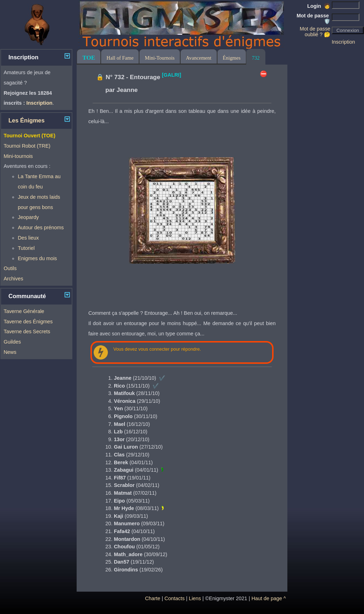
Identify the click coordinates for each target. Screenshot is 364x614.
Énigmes (232, 58)
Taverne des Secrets (27, 331)
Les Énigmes (27, 120)
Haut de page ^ (269, 598)
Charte (153, 598)
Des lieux (28, 238)
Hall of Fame (120, 58)
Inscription (343, 42)
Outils (10, 268)
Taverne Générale (24, 311)
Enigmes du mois (37, 258)
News (10, 352)
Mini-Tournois (160, 58)
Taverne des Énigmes (28, 322)
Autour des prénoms (41, 227)
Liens (195, 598)
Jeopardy (28, 217)
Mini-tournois (18, 156)
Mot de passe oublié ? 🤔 (315, 32)
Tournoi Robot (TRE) (27, 146)
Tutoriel (26, 248)
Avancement (199, 58)
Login (319, 6)
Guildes (12, 342)
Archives (13, 279)
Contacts (175, 598)
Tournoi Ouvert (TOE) (29, 136)
